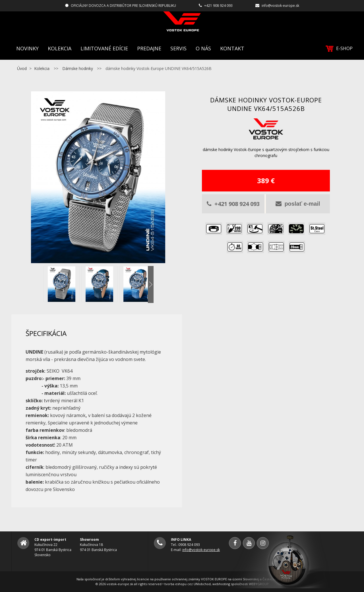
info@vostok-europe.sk (280, 6)
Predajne (149, 48)
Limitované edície (104, 48)
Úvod (22, 68)
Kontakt (232, 48)
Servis (178, 48)
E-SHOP (339, 49)
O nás (203, 48)
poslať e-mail (298, 204)
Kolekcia (60, 48)
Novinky (27, 48)
